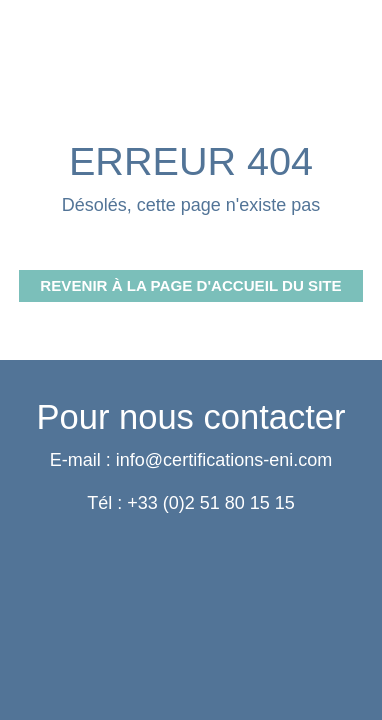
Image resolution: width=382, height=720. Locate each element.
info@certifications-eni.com (224, 460)
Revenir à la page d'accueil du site (190, 285)
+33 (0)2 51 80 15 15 (211, 503)
